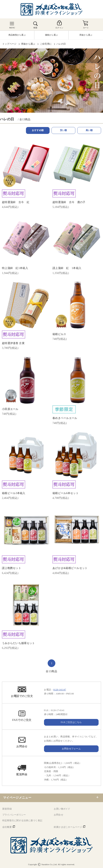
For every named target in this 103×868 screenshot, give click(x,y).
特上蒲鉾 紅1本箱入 (15, 268)
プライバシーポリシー (14, 815)
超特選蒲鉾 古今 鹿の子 (69, 202)
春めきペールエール (65, 418)
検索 (35, 28)
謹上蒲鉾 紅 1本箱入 (67, 268)
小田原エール (10, 409)
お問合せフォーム (71, 749)
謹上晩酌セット (12, 568)
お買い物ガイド (62, 809)
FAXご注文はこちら (71, 722)
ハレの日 (61, 44)
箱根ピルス (59, 334)
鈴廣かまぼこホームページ (68, 827)
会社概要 (7, 827)
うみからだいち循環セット (18, 643)
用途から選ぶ (28, 44)
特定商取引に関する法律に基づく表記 (22, 820)
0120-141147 (60, 690)
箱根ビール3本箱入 (14, 493)
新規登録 (7, 809)
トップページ (9, 44)
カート (86, 28)
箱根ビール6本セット (66, 493)
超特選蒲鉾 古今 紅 (16, 202)
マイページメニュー (17, 798)
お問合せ (59, 815)
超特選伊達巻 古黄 (13, 343)
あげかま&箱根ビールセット (70, 568)
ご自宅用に (46, 44)
